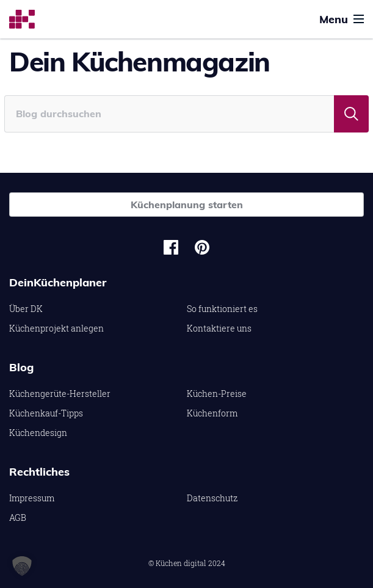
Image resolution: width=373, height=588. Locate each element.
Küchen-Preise (217, 394)
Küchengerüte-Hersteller (60, 394)
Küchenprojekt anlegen (56, 328)
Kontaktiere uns (219, 328)
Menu (342, 19)
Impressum (32, 498)
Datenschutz (212, 498)
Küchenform (212, 413)
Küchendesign (38, 433)
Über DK (26, 309)
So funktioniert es (222, 309)
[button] (22, 566)
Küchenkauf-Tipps (46, 413)
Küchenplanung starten (187, 205)
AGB (18, 517)
